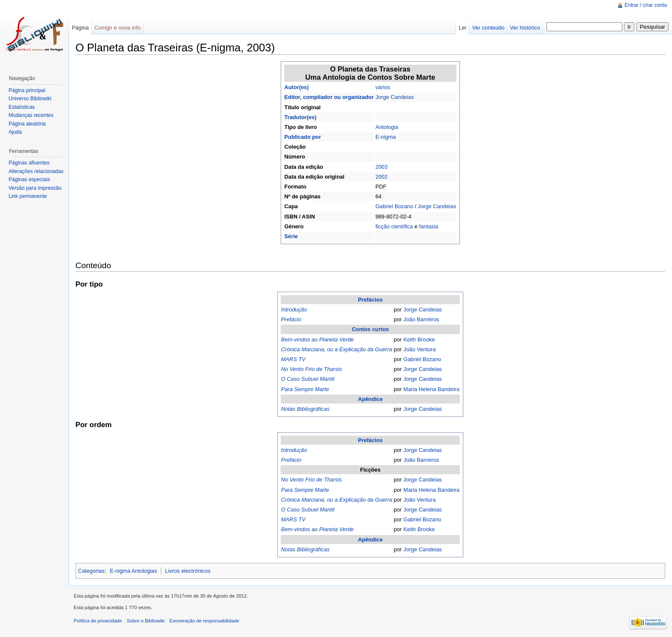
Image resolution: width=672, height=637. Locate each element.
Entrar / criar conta (646, 5)
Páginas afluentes (29, 163)
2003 (381, 167)
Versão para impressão (35, 188)
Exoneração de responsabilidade (204, 621)
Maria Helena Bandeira (431, 389)
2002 (381, 177)
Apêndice (370, 399)
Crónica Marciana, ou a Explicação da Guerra (337, 349)
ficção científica (394, 226)
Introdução (294, 310)
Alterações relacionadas (36, 171)
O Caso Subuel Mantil (308, 379)
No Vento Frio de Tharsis (312, 369)
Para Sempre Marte (305, 389)
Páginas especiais (29, 179)
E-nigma (386, 137)
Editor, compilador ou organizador (329, 97)
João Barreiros (421, 319)
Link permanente (28, 196)
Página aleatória (27, 124)
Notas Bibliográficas (305, 409)
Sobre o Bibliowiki (146, 621)
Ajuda (15, 132)
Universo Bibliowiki (30, 99)
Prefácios (370, 300)
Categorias (91, 571)
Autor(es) (297, 87)
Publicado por (303, 137)
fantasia (429, 226)
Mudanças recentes (31, 115)
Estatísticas (22, 107)
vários (383, 87)
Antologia (387, 127)
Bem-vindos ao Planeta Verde (318, 339)
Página (80, 28)
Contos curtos (370, 329)
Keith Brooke (419, 339)
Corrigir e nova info (117, 28)
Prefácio (291, 319)
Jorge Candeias (395, 97)
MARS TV (293, 359)
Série (291, 236)
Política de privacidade (98, 621)
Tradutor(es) (301, 117)
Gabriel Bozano (394, 206)
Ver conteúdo (488, 28)
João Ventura (419, 349)
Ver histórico (525, 28)
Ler (463, 28)
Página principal (27, 90)
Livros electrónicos (188, 571)
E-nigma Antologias (133, 571)
